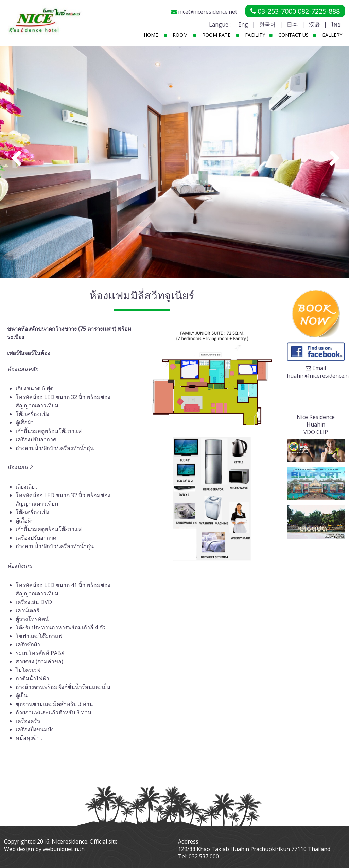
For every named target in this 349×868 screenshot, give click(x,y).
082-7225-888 (319, 11)
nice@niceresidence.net (208, 12)
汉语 (314, 24)
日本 (292, 24)
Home (151, 35)
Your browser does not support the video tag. (316, 395)
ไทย (336, 24)
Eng (243, 24)
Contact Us (293, 35)
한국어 (267, 24)
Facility (255, 35)
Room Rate (216, 35)
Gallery (332, 35)
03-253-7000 (277, 11)
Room (180, 35)
